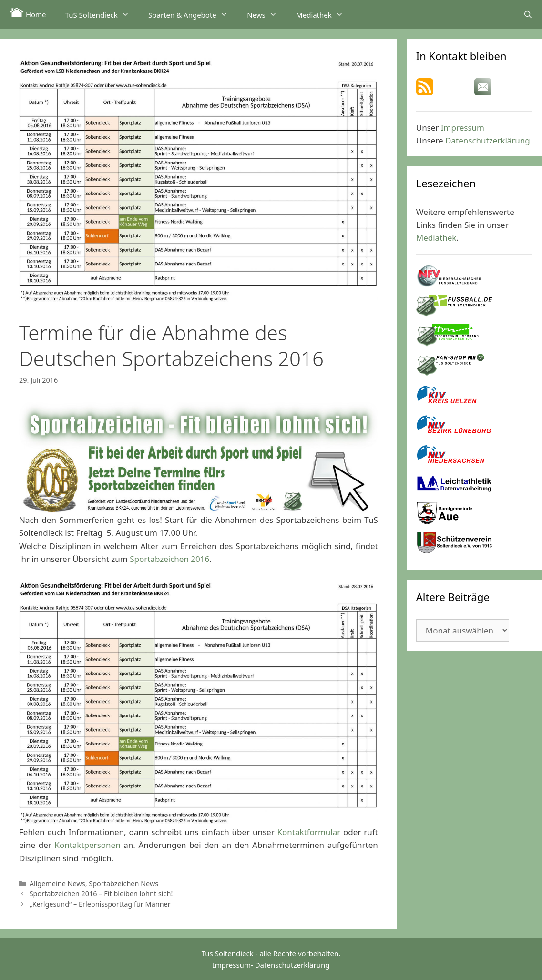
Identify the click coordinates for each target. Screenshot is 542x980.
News (267, 14)
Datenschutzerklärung (488, 140)
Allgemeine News (57, 883)
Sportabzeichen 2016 (169, 559)
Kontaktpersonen (87, 845)
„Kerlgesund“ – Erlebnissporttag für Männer (100, 904)
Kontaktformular (309, 832)
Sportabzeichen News (123, 883)
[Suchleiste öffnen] (528, 14)
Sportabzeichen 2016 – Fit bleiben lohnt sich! (101, 893)
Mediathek (324, 14)
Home (28, 13)
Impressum (463, 128)
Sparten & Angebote (193, 14)
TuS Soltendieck (102, 14)
